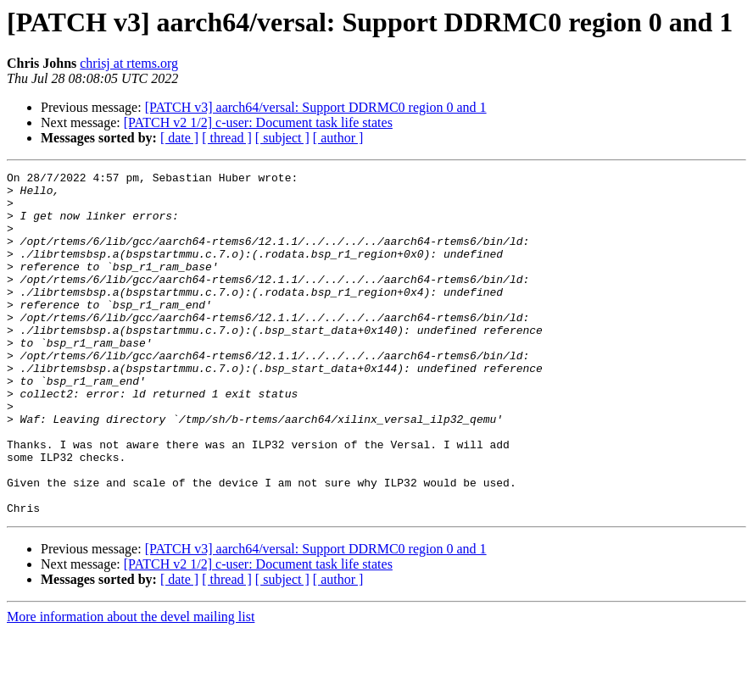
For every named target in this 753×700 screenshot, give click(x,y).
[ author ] (338, 138)
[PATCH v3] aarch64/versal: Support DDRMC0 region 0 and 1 (316, 107)
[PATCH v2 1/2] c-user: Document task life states (258, 122)
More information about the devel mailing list (131, 685)
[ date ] (179, 138)
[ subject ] (282, 138)
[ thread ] (227, 138)
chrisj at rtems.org (129, 63)
